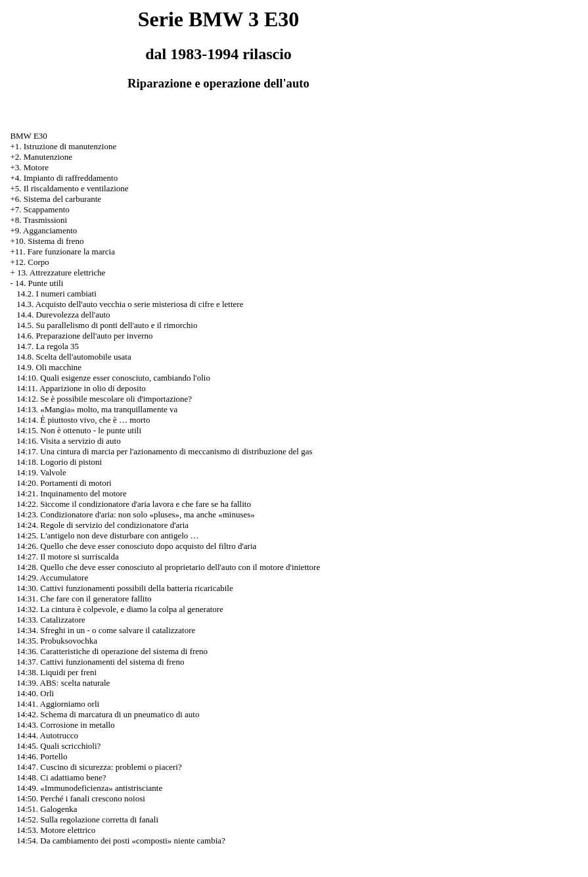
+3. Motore (29, 167)
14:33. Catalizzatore (51, 620)
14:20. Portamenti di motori (64, 483)
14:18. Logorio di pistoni (59, 462)
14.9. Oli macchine (49, 367)
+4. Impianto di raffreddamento (64, 178)
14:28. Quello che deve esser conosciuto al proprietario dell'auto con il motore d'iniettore (168, 567)
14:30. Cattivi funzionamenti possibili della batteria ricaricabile (125, 588)
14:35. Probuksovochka (57, 641)
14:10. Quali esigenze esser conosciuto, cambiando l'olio (113, 378)
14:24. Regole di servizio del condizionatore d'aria (102, 525)
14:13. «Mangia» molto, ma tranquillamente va (97, 409)
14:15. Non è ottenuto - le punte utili (79, 430)
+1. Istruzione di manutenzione (63, 146)
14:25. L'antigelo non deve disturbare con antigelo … (107, 535)
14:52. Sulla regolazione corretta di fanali (87, 819)
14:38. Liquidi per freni (57, 672)
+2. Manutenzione (41, 157)
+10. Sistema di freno (47, 241)
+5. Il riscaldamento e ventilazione (69, 188)
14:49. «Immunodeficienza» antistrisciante (89, 788)
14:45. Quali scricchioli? (58, 746)
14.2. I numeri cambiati (57, 294)
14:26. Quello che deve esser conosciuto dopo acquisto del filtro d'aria (136, 546)
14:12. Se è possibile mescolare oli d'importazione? (104, 399)
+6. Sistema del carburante (56, 199)
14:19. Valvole (41, 472)
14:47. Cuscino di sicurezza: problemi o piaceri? (99, 767)
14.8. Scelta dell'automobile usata (74, 357)
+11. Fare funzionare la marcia (62, 251)
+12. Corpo (29, 262)
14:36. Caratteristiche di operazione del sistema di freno (112, 651)
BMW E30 (28, 136)
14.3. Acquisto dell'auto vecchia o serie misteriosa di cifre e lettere (130, 304)
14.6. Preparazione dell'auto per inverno (84, 336)
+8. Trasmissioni (38, 220)
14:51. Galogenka (47, 809)
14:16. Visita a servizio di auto (69, 441)
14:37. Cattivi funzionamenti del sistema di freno (100, 662)
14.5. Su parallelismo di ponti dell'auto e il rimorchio (107, 325)
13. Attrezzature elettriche (61, 273)
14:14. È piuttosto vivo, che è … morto (83, 420)
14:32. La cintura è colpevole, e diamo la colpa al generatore (120, 609)
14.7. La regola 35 (48, 346)
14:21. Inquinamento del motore (72, 493)
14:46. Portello (42, 756)
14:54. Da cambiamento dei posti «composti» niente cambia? (121, 841)
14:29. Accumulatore (52, 578)
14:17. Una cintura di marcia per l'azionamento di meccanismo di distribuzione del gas (164, 451)
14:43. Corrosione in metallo (65, 725)
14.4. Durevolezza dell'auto (63, 315)
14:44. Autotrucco (47, 735)
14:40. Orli (35, 693)
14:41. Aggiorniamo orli (58, 704)
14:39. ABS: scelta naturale (63, 683)
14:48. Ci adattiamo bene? (61, 777)
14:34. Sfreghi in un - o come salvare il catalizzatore (106, 630)
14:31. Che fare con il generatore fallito (84, 599)
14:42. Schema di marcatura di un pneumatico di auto (108, 714)
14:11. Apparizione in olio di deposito (81, 388)
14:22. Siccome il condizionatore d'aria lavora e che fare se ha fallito (134, 504)
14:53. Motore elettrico (56, 830)
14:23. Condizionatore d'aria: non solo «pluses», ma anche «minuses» (136, 514)
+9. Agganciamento (43, 230)
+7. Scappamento (39, 209)
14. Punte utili (39, 283)
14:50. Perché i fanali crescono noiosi (81, 798)
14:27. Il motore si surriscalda (68, 557)
